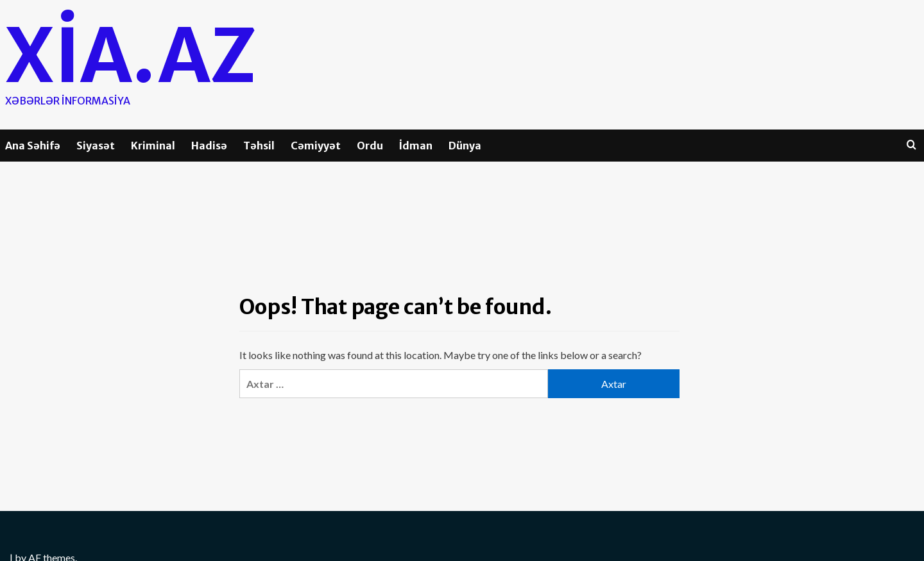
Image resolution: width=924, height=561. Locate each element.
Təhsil (259, 146)
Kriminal (153, 146)
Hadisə (209, 146)
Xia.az (131, 56)
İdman (416, 146)
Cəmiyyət (316, 146)
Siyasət (96, 146)
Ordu (370, 146)
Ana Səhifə (33, 146)
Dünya (465, 146)
